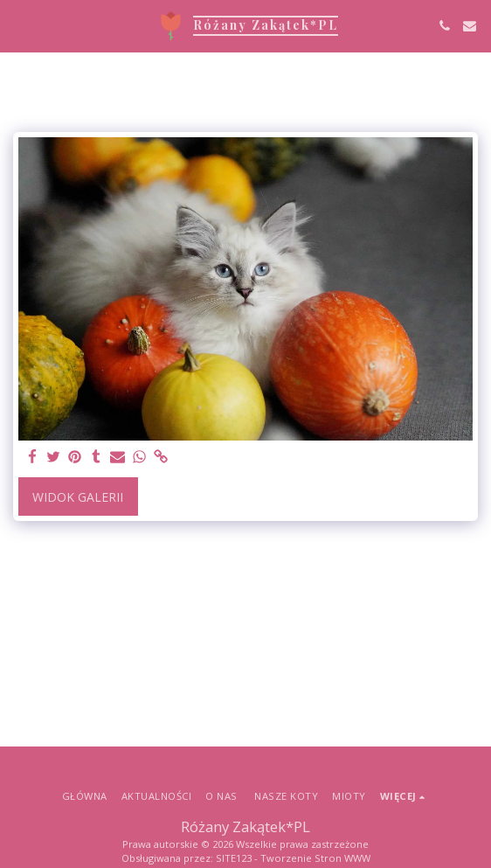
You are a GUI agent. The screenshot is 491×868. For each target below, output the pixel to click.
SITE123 (234, 858)
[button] (19, 25)
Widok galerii (78, 497)
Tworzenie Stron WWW (315, 858)
